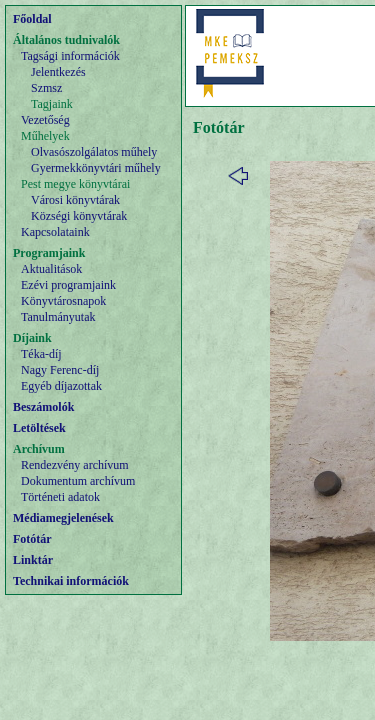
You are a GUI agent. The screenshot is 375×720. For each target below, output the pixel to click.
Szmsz (46, 88)
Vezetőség (45, 120)
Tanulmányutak (58, 317)
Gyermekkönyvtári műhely (96, 168)
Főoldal (32, 19)
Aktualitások (51, 269)
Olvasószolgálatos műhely (94, 152)
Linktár (33, 560)
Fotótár (32, 539)
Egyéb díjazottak (61, 386)
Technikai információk (71, 581)
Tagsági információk (70, 56)
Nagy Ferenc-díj (60, 370)
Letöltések (39, 428)
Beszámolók (43, 407)
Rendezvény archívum (75, 465)
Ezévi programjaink (68, 285)
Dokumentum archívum (78, 481)
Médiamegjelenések (63, 518)
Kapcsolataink (55, 232)
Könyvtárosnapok (63, 301)
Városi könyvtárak (75, 200)
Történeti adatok (60, 497)
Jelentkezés (58, 72)
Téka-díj (41, 354)
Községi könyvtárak (79, 216)
